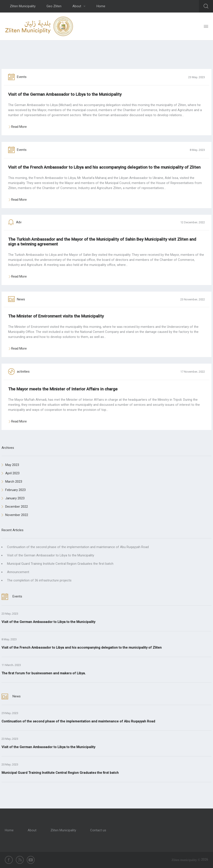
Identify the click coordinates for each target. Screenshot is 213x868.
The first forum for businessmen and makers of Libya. (44, 673)
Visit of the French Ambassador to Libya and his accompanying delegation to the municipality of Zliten (104, 167)
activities (19, 372)
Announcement (18, 572)
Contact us (98, 830)
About (79, 6)
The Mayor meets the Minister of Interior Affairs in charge (63, 389)
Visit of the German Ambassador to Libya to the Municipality (65, 94)
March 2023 (12, 482)
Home (101, 6)
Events (17, 77)
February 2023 (14, 490)
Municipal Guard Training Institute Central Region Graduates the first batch (60, 564)
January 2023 (13, 498)
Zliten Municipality (23, 6)
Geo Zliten (54, 6)
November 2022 (15, 515)
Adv (15, 222)
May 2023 (10, 465)
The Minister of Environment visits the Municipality (56, 316)
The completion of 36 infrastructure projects (39, 580)
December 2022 (15, 507)
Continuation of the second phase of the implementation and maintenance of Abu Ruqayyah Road (78, 547)
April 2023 (11, 473)
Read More (19, 127)
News (17, 299)
